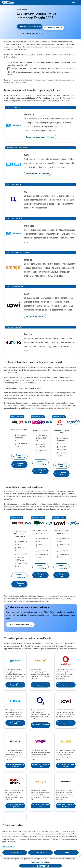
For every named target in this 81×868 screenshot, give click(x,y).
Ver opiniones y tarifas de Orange (40, 685)
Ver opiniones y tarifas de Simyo (40, 806)
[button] (30, 34)
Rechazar (40, 852)
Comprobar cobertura (19, 456)
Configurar (15, 853)
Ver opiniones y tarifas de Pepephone (15, 806)
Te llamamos (40, 866)
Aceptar (66, 852)
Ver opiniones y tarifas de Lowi (66, 723)
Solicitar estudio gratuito (20, 625)
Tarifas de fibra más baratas (37, 174)
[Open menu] (74, 2)
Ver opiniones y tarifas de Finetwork (66, 806)
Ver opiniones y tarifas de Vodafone (66, 685)
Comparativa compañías (30, 26)
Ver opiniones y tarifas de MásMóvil (15, 765)
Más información (8, 847)
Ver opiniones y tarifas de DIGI (15, 723)
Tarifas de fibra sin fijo (35, 316)
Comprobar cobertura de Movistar (40, 137)
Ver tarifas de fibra (53, 28)
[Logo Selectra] (8, 2)
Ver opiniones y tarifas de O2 (40, 725)
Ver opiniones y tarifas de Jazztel (66, 765)
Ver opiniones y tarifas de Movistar (15, 685)
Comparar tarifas (19, 464)
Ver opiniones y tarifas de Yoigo (40, 765)
